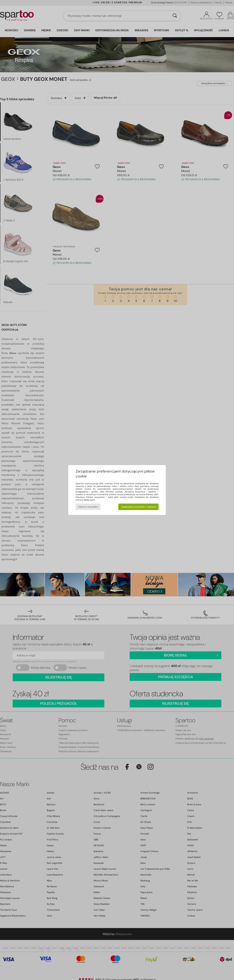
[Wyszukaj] (175, 16)
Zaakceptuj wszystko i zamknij (139, 507)
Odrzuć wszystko (88, 507)
